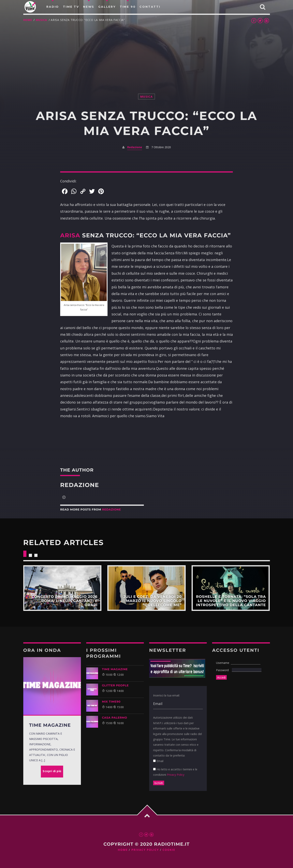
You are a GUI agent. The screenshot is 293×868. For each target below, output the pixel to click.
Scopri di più (62, 588)
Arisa (70, 235)
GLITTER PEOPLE (115, 685)
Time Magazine (115, 669)
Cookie (169, 850)
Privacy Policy (176, 775)
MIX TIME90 (111, 702)
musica (41, 20)
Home (28, 20)
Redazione (135, 147)
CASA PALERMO (115, 718)
